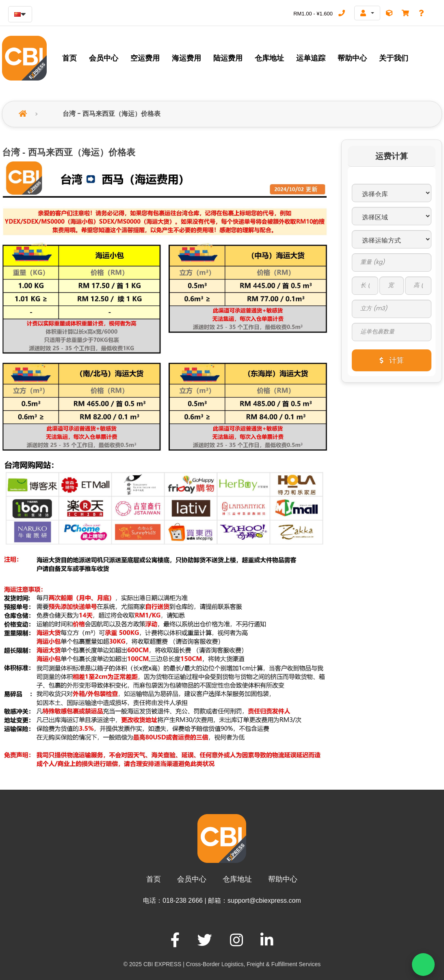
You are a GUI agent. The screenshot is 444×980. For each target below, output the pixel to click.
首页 (154, 881)
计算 (392, 362)
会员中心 (192, 881)
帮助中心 (283, 881)
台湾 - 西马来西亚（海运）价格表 (112, 115)
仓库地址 (237, 881)
